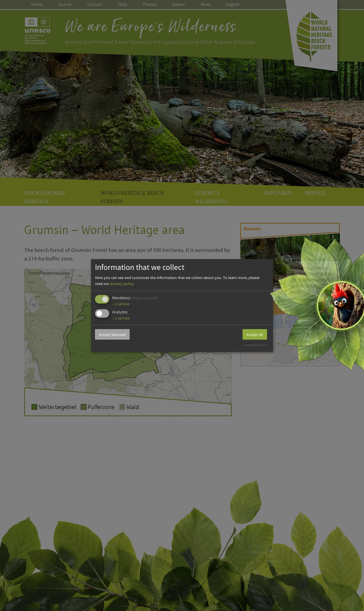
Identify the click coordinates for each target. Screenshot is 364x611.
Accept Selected (112, 335)
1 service (121, 304)
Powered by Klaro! (255, 345)
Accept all (255, 335)
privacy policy (122, 284)
